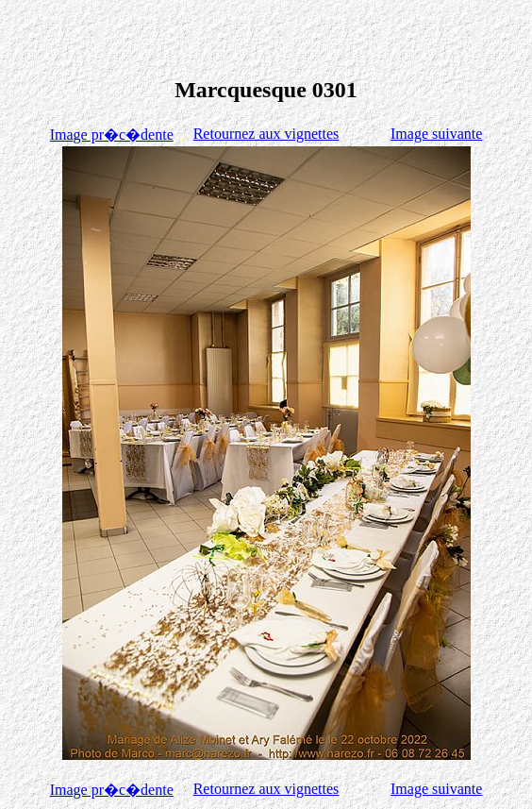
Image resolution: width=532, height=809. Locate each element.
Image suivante (436, 134)
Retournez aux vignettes (266, 134)
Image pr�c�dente (112, 135)
